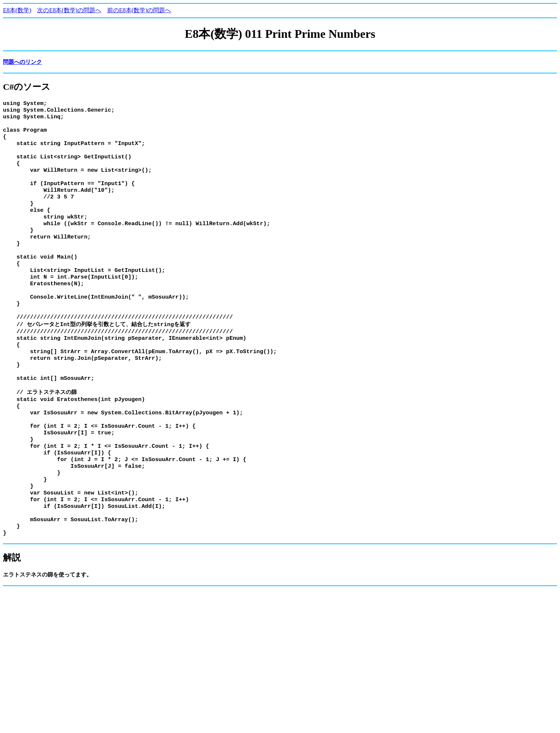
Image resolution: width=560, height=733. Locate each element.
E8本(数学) (17, 10)
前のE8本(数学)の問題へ (139, 10)
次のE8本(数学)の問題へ (69, 10)
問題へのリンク (22, 62)
